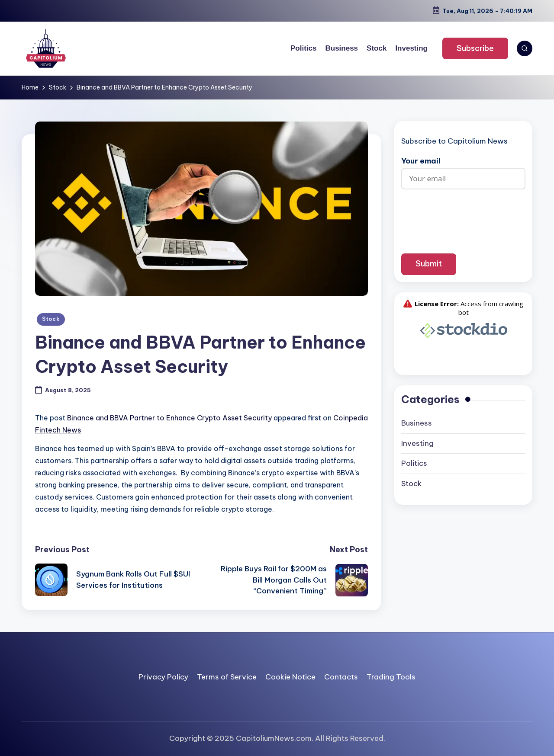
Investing (417, 443)
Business (417, 423)
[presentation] (467, 215)
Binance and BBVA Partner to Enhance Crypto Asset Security (169, 418)
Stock (51, 319)
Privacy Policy (163, 677)
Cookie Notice (290, 677)
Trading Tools (391, 677)
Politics (414, 463)
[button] (475, 48)
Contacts (341, 677)
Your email (463, 170)
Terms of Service (227, 677)
